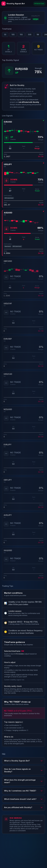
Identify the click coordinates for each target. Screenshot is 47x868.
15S (21, 35)
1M (38, 35)
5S (5, 35)
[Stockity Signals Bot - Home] (17, 4)
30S (30, 35)
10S (13, 35)
